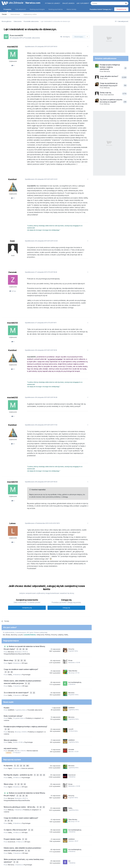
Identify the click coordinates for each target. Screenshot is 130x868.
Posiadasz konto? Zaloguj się (101, 9)
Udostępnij (65, 37)
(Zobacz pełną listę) (41, 609)
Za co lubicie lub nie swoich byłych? (16, 665)
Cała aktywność (21, 9)
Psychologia (26, 648)
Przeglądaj (7, 10)
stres (18, 840)
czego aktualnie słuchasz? (109, 76)
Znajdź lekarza (68, 3)
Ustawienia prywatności (74, 857)
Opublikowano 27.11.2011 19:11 (39, 308)
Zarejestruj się (121, 9)
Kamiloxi (12, 172)
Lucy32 (20, 611)
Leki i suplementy (83, 3)
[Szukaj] (102, 3)
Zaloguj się (66, 584)
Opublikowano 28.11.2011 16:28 (39, 381)
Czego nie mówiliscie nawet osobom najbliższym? (21, 644)
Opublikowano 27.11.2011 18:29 (39, 258)
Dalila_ (66, 611)
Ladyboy (60, 611)
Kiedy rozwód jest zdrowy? (13, 688)
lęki (60, 840)
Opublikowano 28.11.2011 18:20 (39, 460)
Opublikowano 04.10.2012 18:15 (41, 502)
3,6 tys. (13, 277)
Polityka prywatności (57, 857)
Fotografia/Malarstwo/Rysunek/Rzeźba (17, 629)
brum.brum (72, 745)
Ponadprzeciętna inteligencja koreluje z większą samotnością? (25, 699)
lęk (76, 840)
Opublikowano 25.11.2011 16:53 (39, 46)
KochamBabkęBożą (75, 656)
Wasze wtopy (9, 636)
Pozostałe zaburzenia (32, 38)
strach (23, 840)
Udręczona (40, 611)
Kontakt (88, 857)
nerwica (9, 840)
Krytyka (7, 680)
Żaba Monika (73, 645)
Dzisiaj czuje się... (106, 93)
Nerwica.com (33, 3)
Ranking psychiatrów (56, 9)
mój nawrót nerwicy (11, 720)
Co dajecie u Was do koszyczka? (16, 796)
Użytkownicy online (30, 14)
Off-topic (25, 638)
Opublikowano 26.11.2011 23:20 (40, 229)
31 (13, 191)
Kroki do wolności (28, 739)
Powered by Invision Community (65, 864)
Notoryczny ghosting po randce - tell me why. (20, 775)
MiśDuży (11, 777)
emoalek (11, 722)
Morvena (11, 627)
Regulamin (44, 857)
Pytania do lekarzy (53, 3)
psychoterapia (53, 840)
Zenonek (12, 258)
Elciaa (8, 611)
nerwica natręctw (41, 840)
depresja (68, 840)
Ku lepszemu (8, 737)
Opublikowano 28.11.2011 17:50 (39, 408)
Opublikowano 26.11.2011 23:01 (39, 172)
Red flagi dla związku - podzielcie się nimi (18, 745)
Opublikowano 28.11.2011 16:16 (39, 336)
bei (4, 611)
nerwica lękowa (83, 840)
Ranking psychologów (37, 9)
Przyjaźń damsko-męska (13, 804)
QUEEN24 (11, 682)
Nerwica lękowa (32, 722)
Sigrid (10, 638)
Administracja (15, 14)
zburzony (14, 611)
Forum (4, 14)
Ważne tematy (71, 9)
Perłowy (48, 611)
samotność (30, 840)
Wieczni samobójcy (11, 711)
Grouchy (54, 611)
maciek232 (19, 35)
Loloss (12, 502)
